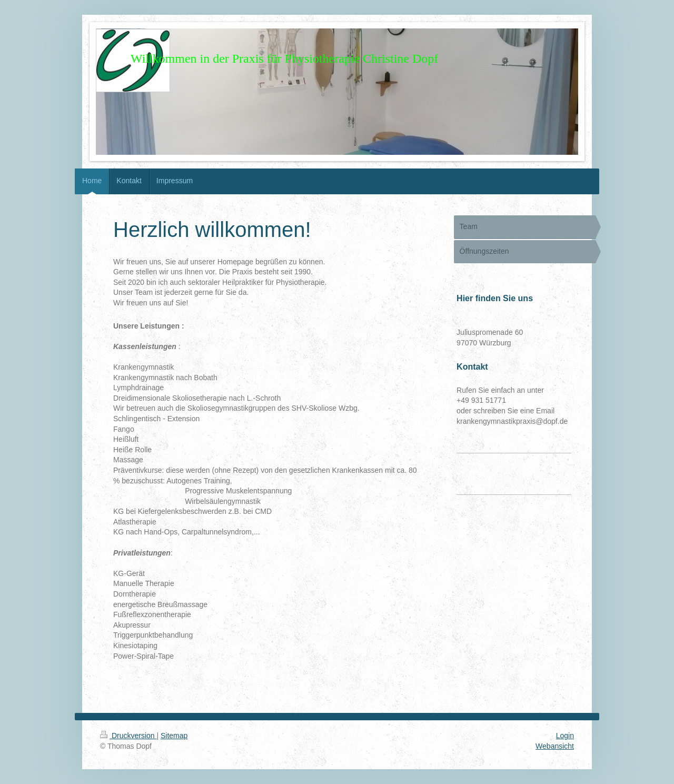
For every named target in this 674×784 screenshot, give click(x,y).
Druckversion (128, 736)
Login (565, 736)
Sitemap (174, 736)
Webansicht (555, 746)
